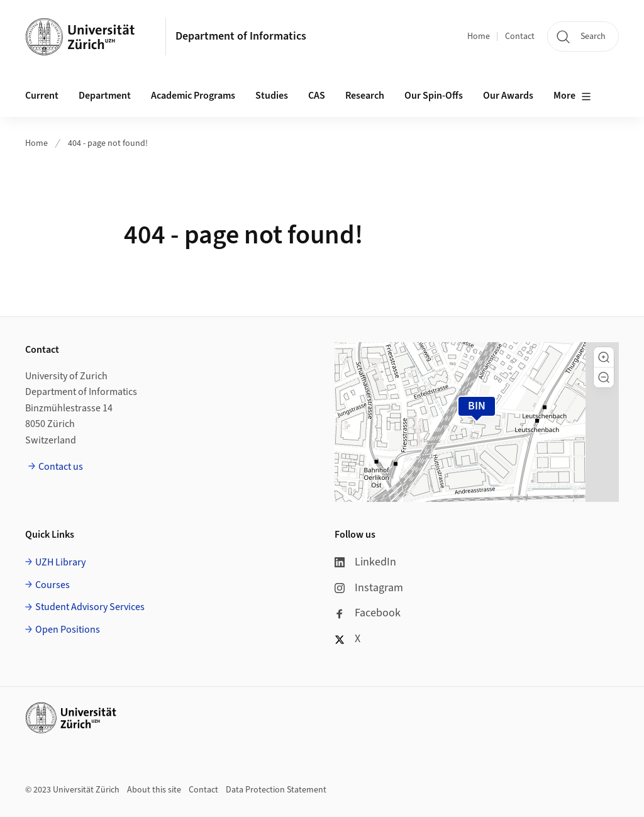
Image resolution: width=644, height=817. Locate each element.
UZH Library (60, 562)
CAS (317, 96)
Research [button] (365, 96)
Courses (53, 585)
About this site (154, 790)
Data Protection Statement (276, 790)
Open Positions (68, 630)
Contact (520, 36)
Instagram (369, 588)
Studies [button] (272, 96)
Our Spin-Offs (434, 96)
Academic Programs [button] (193, 96)
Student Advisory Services (90, 607)
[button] (604, 357)
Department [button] (105, 96)
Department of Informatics (241, 36)
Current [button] (42, 96)
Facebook (368, 613)
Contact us (61, 467)
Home (479, 36)
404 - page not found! (108, 143)
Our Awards (508, 96)
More (572, 96)
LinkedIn (365, 562)
